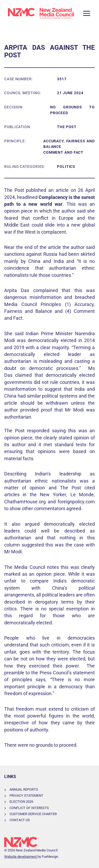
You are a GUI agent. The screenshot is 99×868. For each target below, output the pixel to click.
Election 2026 (21, 802)
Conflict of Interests (29, 808)
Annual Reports (24, 789)
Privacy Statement (26, 796)
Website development (21, 857)
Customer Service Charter (33, 814)
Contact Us (20, 820)
